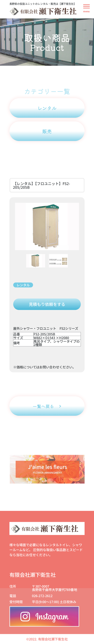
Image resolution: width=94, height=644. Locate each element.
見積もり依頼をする (47, 304)
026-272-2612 (42, 596)
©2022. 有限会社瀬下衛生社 (47, 639)
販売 (47, 131)
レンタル (47, 108)
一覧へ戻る (43, 406)
